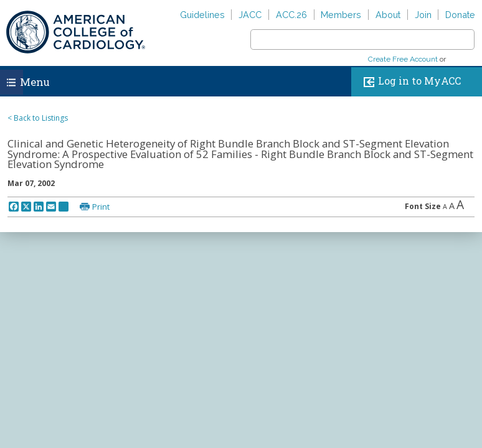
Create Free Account (403, 59)
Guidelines (202, 15)
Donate (460, 15)
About (388, 15)
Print (101, 207)
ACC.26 (291, 15)
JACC (250, 15)
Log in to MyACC (409, 82)
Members (341, 15)
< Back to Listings (38, 118)
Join (423, 15)
